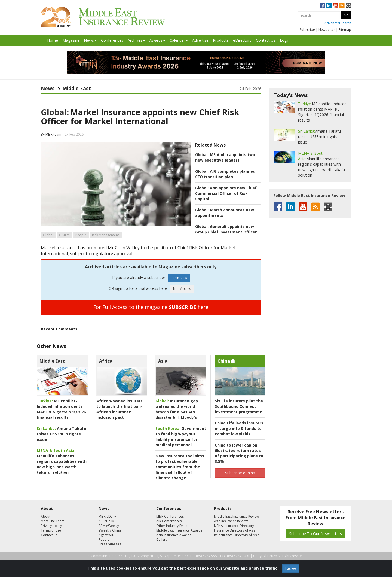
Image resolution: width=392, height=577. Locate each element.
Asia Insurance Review (231, 521)
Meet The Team (53, 521)
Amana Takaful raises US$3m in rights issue (62, 434)
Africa (106, 361)
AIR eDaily (106, 521)
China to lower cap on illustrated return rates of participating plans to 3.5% (239, 453)
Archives (136, 40)
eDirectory (242, 40)
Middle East (52, 361)
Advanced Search (338, 23)
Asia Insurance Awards (174, 535)
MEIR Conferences (170, 516)
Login (285, 40)
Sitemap (345, 30)
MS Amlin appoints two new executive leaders (225, 157)
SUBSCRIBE (183, 307)
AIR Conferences (169, 521)
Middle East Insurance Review (236, 516)
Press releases (110, 544)
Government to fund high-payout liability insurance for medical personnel (181, 437)
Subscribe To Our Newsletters (316, 534)
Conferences (112, 40)
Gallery (162, 540)
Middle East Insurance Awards (179, 530)
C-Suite (64, 235)
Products (221, 40)
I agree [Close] (291, 568)
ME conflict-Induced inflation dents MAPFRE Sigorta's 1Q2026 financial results (61, 409)
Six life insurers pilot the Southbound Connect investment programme (239, 406)
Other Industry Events (173, 526)
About (46, 516)
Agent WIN (107, 535)
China (226, 361)
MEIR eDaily (107, 516)
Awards (157, 40)
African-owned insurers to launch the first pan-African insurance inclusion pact (120, 409)
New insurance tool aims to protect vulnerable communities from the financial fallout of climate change (180, 467)
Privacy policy (51, 526)
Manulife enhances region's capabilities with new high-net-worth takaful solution (62, 461)
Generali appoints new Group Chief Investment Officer (226, 229)
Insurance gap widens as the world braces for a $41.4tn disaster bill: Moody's (177, 409)
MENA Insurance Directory (234, 526)
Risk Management (105, 235)
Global (48, 235)
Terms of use (51, 530)
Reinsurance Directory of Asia (237, 535)
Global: (55, 112)
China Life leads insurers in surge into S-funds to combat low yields (239, 428)
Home (53, 40)
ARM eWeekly (109, 526)
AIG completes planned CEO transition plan (225, 174)
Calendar (179, 40)
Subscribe (307, 30)
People (81, 235)
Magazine (71, 40)
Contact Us (266, 40)
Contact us (49, 535)
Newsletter (327, 30)
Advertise (200, 40)
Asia (163, 361)
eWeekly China (110, 530)
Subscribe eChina (240, 473)
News (90, 40)
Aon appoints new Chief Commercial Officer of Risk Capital (226, 193)
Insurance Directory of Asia (235, 530)
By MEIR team (51, 134)
